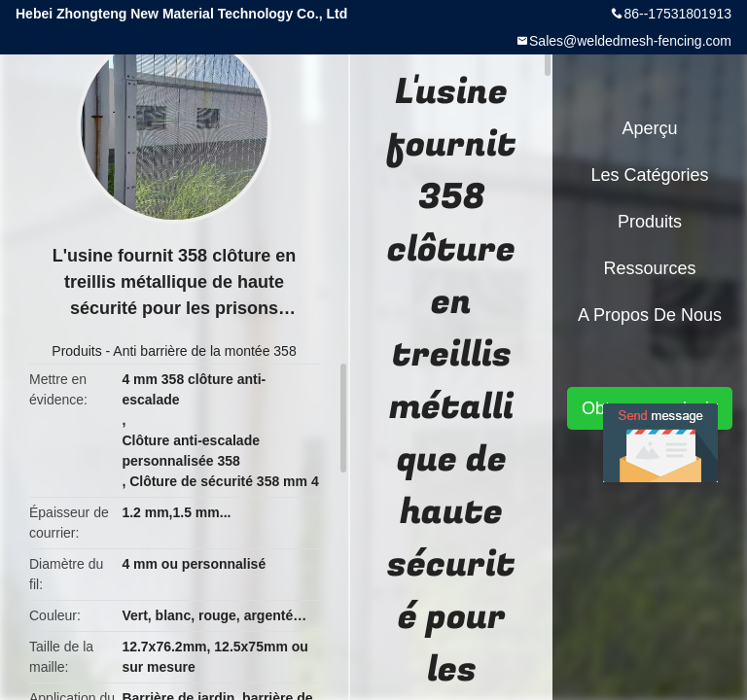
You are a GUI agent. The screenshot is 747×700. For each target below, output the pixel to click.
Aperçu (649, 128)
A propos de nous (650, 315)
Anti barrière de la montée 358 (204, 351)
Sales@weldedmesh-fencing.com (630, 41)
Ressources (649, 268)
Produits (76, 351)
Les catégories (649, 175)
